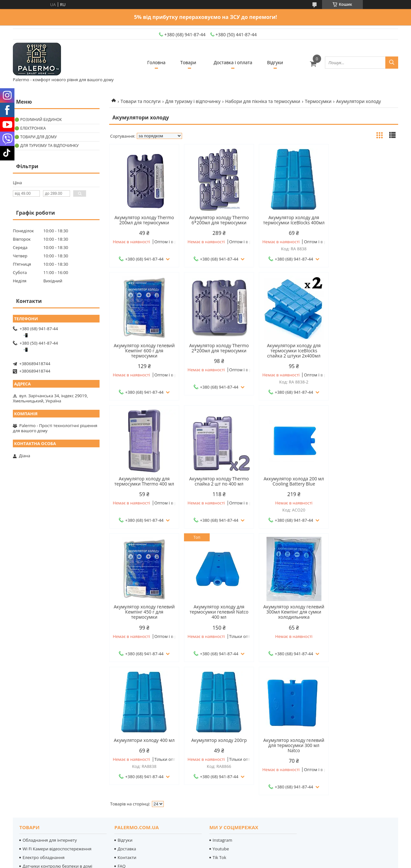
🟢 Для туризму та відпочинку (47, 146)
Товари (188, 62)
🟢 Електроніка (30, 128)
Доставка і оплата (233, 62)
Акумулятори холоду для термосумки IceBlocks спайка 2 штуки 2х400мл (217, 356)
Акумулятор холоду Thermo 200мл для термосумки (144, 220)
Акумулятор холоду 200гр (217, 617)
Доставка (127, 726)
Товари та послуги (140, 101)
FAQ (122, 743)
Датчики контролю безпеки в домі (57, 743)
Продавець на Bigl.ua (205, 856)
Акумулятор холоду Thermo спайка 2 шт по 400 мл (364, 353)
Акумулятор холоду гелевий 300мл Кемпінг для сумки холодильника (364, 489)
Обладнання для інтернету (50, 717)
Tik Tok (219, 735)
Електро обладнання (44, 735)
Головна (155, 62)
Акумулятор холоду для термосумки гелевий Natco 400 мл (290, 489)
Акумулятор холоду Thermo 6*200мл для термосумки (217, 220)
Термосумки (318, 101)
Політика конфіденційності (286, 862)
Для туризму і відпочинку (193, 101)
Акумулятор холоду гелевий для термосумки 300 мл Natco (290, 622)
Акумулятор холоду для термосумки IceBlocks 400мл (290, 220)
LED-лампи (33, 752)
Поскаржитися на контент (233, 862)
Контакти (127, 735)
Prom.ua (237, 850)
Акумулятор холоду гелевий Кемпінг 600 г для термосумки (364, 223)
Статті (123, 752)
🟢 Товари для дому (36, 137)
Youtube (221, 726)
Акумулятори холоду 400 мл (143, 617)
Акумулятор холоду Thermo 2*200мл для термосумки (144, 353)
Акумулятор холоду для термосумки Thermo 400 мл (290, 353)
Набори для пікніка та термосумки (263, 101)
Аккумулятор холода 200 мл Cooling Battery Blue (144, 486)
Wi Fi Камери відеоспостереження (57, 726)
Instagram (222, 717)
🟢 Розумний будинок (38, 120)
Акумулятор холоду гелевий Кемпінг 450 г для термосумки (217, 489)
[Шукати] (392, 63)
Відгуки (277, 62)
